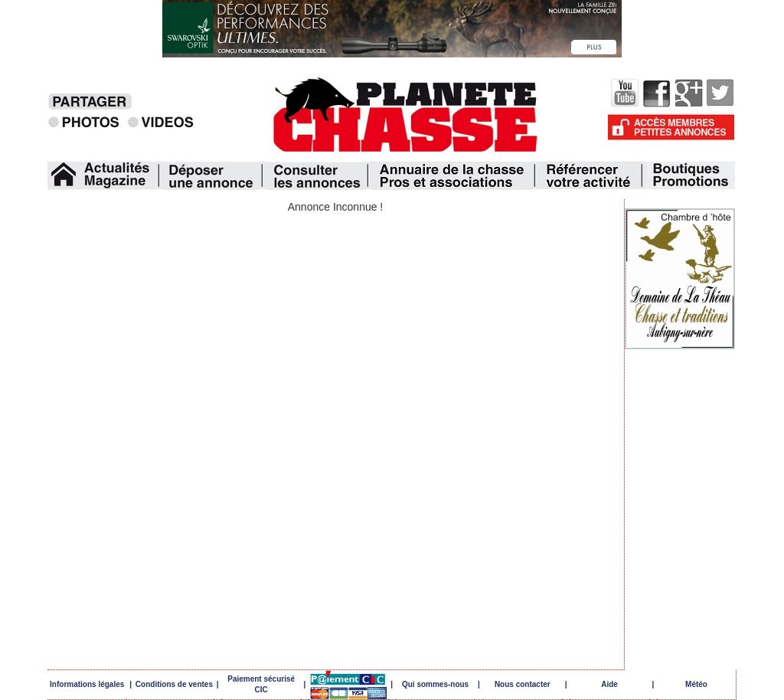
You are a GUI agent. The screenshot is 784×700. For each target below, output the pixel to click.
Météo (696, 684)
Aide (609, 684)
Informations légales (87, 684)
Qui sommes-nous (435, 684)
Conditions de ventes (174, 684)
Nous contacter (523, 684)
